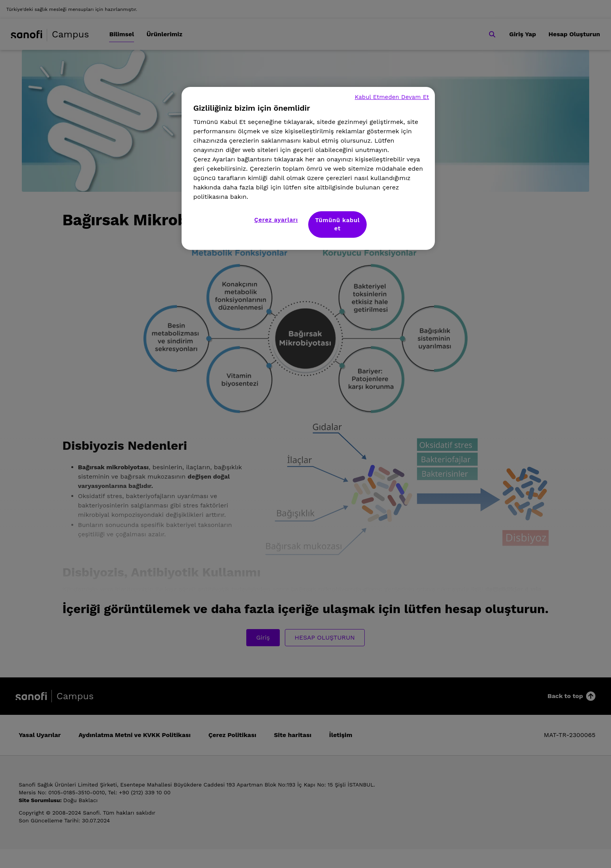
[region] (308, 168)
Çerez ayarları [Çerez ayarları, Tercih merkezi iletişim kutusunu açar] (276, 220)
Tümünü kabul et (337, 224)
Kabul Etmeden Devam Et (392, 97)
